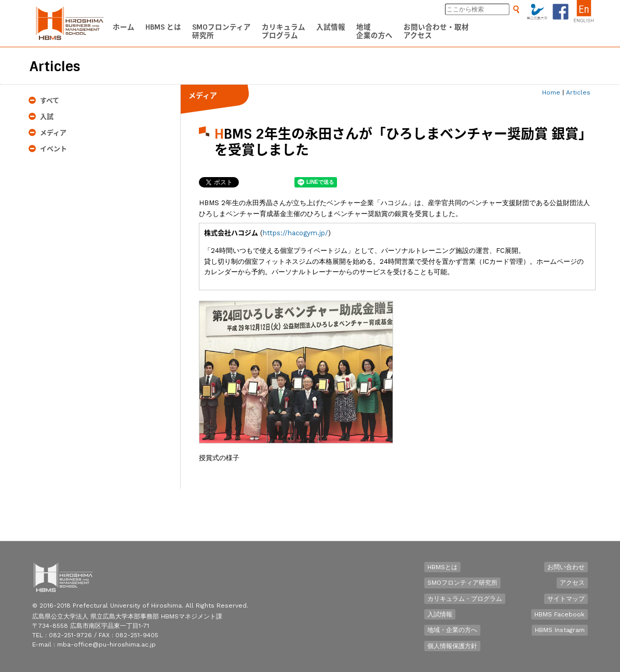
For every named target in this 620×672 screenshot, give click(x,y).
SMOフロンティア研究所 (462, 583)
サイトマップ (566, 599)
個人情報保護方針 (452, 646)
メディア (53, 133)
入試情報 (440, 614)
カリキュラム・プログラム (465, 599)
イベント (53, 149)
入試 (47, 117)
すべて (50, 100)
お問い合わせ (566, 567)
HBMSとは (442, 567)
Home (551, 92)
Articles (578, 92)
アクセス (572, 583)
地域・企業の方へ (452, 630)
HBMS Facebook (560, 614)
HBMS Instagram (560, 630)
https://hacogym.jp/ (295, 233)
